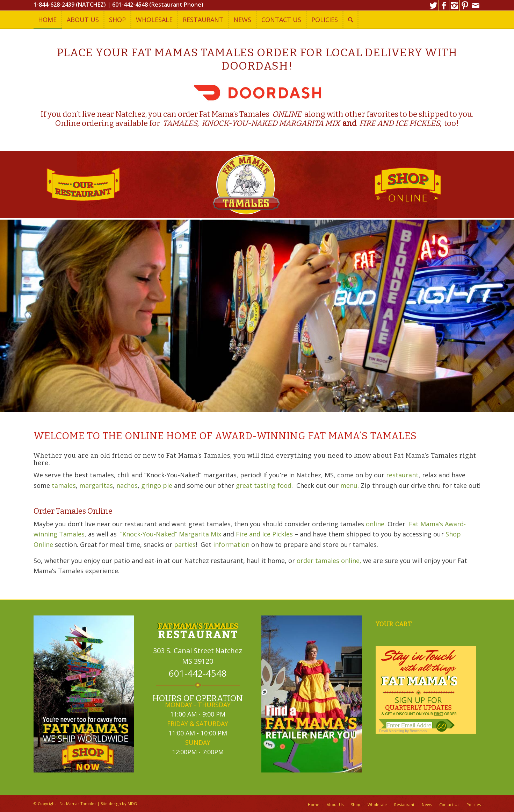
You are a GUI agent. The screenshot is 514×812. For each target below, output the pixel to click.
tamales (64, 485)
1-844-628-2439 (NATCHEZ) (70, 5)
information (231, 544)
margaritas (96, 485)
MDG (132, 803)
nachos (127, 485)
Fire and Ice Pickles (264, 534)
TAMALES (180, 123)
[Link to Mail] (476, 5)
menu (349, 485)
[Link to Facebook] (444, 5)
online (375, 524)
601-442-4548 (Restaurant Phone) (158, 5)
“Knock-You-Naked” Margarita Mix (171, 534)
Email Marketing (392, 731)
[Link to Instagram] (454, 5)
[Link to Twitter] (433, 5)
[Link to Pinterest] (465, 5)
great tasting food (264, 485)
